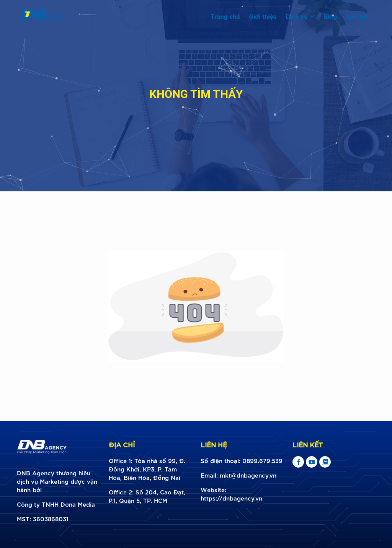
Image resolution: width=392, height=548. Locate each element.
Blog (330, 16)
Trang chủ (225, 16)
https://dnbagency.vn (231, 498)
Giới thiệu (263, 16)
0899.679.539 (262, 460)
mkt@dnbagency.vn (248, 475)
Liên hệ (356, 16)
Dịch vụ (300, 16)
